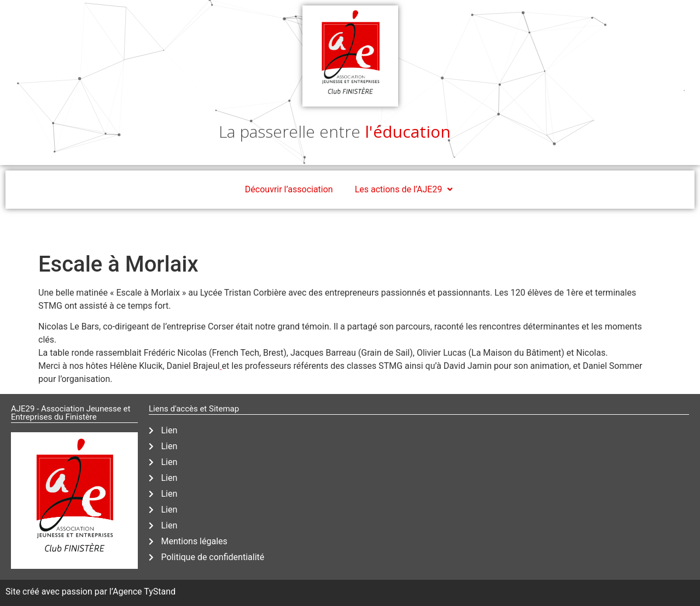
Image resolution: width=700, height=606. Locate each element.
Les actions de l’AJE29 (405, 190)
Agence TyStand (144, 592)
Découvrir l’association (289, 189)
